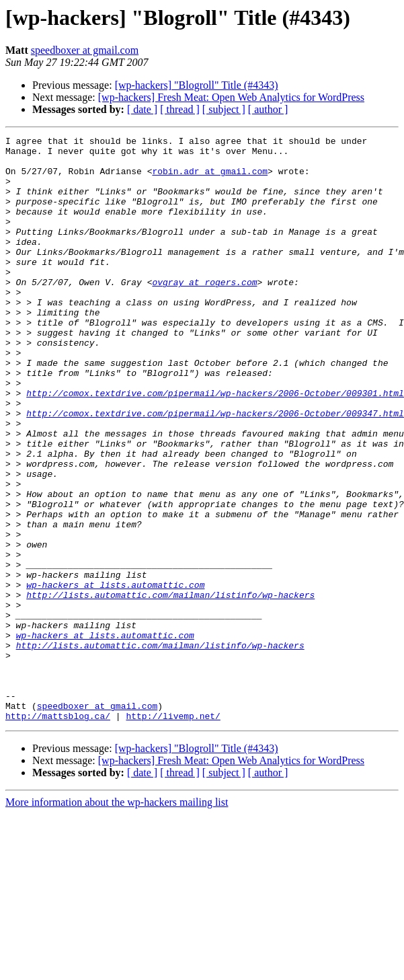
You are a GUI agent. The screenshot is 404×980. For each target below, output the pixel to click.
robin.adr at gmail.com (210, 179)
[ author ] (268, 109)
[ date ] (142, 109)
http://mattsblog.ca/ (58, 833)
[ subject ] (224, 109)
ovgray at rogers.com (204, 312)
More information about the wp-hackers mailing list (117, 919)
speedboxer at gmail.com (85, 50)
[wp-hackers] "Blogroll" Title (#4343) (197, 85)
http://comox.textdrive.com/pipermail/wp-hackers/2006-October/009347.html (215, 469)
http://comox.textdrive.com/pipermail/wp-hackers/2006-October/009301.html (215, 445)
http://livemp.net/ (173, 833)
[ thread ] (180, 109)
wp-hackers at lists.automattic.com (115, 675)
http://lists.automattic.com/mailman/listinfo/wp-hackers (170, 687)
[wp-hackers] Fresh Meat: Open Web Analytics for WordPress (231, 97)
